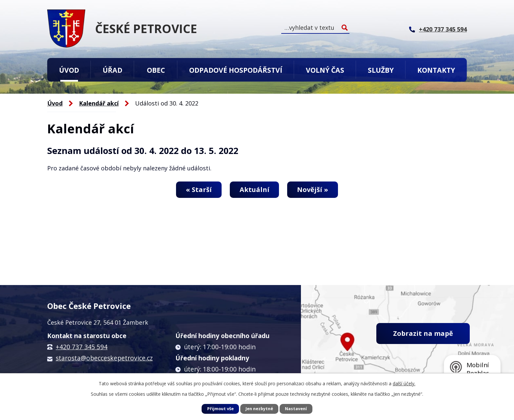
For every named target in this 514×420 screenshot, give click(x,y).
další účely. (404, 383)
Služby (381, 70)
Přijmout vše (220, 409)
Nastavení (296, 409)
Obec (156, 70)
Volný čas (325, 70)
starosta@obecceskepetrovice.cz (104, 358)
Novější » (313, 190)
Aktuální (255, 190)
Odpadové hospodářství (236, 70)
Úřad (112, 70)
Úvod (69, 70)
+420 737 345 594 (82, 347)
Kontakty (436, 70)
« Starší (199, 190)
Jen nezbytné (259, 409)
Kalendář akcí (99, 103)
